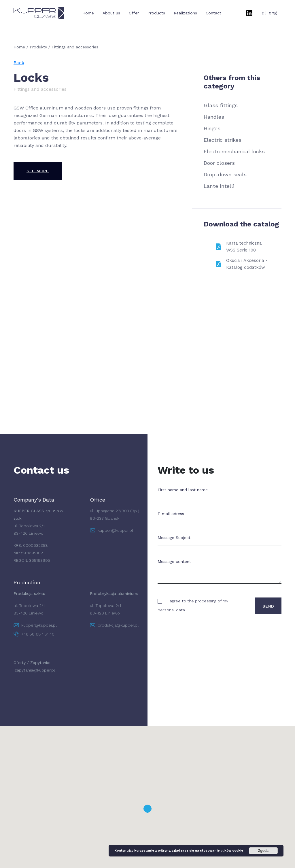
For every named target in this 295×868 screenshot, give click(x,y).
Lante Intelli (219, 186)
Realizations (185, 13)
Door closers (219, 163)
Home (88, 13)
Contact (213, 13)
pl (264, 13)
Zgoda (263, 851)
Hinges (212, 128)
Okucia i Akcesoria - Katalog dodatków (247, 264)
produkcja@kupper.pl (114, 625)
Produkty (38, 47)
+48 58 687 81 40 (34, 634)
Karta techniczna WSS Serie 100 (244, 247)
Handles (214, 117)
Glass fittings (221, 105)
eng (273, 13)
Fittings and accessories (75, 47)
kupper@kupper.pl (111, 530)
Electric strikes (223, 140)
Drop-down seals (225, 174)
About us (111, 13)
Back (19, 63)
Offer (134, 13)
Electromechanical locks (234, 151)
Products (156, 13)
